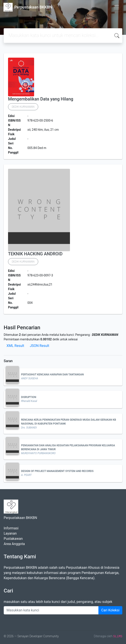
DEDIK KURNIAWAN (23, 107)
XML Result (15, 346)
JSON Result (39, 346)
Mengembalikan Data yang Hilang (41, 99)
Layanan (10, 533)
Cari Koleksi (110, 610)
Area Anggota (14, 544)
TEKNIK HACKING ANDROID (35, 254)
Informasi (11, 528)
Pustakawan (13, 539)
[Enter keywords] (51, 610)
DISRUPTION (29, 397)
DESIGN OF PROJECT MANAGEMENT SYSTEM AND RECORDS (57, 471)
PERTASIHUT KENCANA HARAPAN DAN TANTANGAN (52, 375)
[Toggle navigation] (116, 7)
